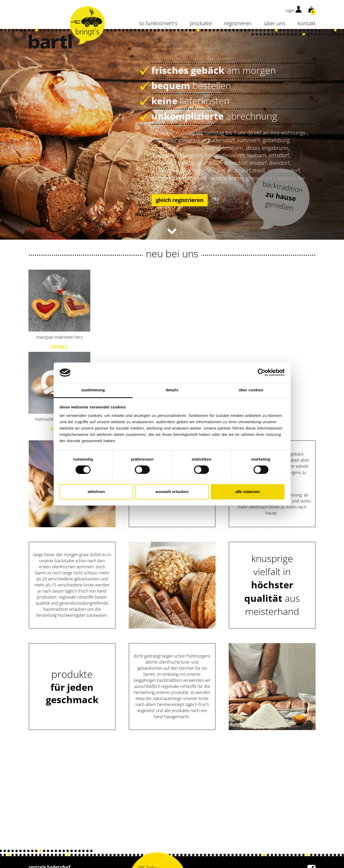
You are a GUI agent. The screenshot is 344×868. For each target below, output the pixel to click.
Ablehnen (96, 492)
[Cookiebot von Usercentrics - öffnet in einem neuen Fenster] (261, 373)
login (294, 11)
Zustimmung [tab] (93, 390)
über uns (275, 23)
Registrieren (238, 23)
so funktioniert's (158, 23)
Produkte (201, 23)
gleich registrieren (180, 200)
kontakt (307, 23)
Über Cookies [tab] (251, 390)
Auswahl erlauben (172, 492)
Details (59, 347)
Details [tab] (172, 390)
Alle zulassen (248, 492)
